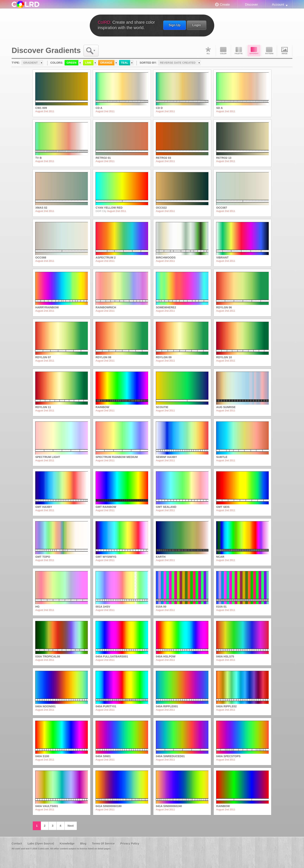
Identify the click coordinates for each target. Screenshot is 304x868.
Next (71, 826)
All (208, 51)
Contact (17, 844)
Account (278, 4)
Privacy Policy (130, 844)
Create (225, 4)
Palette (239, 51)
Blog (83, 844)
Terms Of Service (103, 844)
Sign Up (175, 25)
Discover (251, 4)
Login (197, 25)
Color (223, 51)
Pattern (269, 51)
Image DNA (285, 51)
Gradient (254, 51)
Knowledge (67, 844)
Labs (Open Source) (41, 844)
